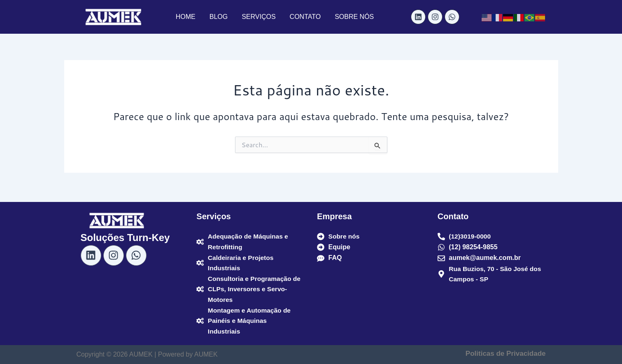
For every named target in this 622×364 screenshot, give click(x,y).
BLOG (219, 17)
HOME (186, 17)
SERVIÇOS (259, 17)
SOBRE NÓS (354, 17)
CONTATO (305, 17)
